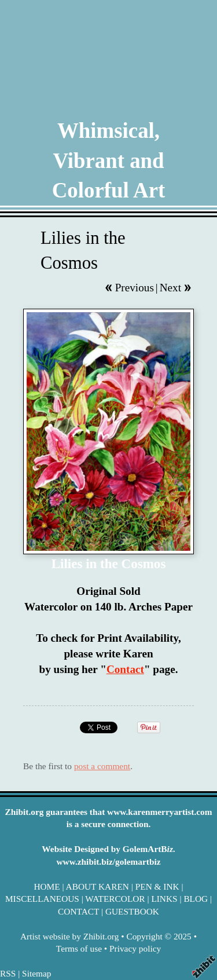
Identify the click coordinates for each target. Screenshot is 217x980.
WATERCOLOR (115, 899)
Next (170, 288)
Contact (125, 669)
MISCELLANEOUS (42, 899)
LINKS (164, 899)
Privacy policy (135, 948)
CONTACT (78, 911)
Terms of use (79, 948)
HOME (47, 886)
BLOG (196, 899)
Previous (135, 288)
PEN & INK (157, 886)
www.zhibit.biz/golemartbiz (108, 862)
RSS (8, 973)
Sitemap (36, 973)
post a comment (102, 766)
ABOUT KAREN (98, 886)
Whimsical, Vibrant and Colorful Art (109, 160)
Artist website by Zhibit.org (69, 936)
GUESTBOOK (132, 911)
